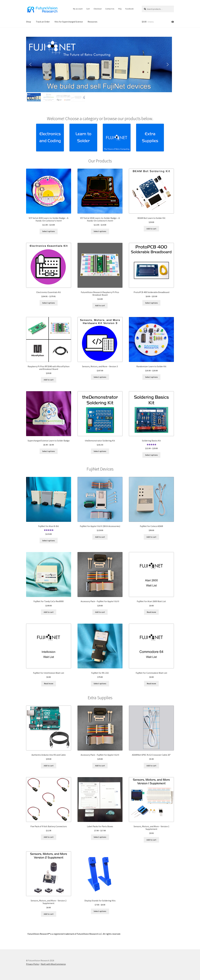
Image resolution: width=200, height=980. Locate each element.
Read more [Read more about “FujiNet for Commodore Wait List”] (151, 684)
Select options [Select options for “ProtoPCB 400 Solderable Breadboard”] (151, 303)
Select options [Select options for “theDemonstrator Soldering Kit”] (100, 451)
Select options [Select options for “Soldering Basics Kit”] (151, 455)
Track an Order (43, 22)
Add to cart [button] (151, 229)
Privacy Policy (33, 964)
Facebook (129, 9)
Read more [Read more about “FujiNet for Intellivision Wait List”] (49, 684)
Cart (88, 9)
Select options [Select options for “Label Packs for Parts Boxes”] (100, 837)
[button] (99, 64)
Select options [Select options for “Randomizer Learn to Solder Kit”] (151, 377)
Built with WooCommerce (53, 964)
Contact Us (110, 9)
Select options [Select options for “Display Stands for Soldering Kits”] (100, 911)
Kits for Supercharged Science (69, 22)
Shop (29, 22)
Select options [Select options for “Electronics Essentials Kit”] (49, 303)
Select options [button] (100, 377)
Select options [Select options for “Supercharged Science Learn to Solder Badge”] (49, 451)
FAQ (120, 9)
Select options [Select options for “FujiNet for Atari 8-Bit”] (49, 541)
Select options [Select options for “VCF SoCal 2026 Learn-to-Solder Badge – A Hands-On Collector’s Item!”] (100, 231)
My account (78, 9)
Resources (92, 22)
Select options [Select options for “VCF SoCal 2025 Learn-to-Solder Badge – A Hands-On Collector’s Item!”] (49, 231)
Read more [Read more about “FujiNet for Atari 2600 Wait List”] (151, 612)
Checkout (98, 9)
